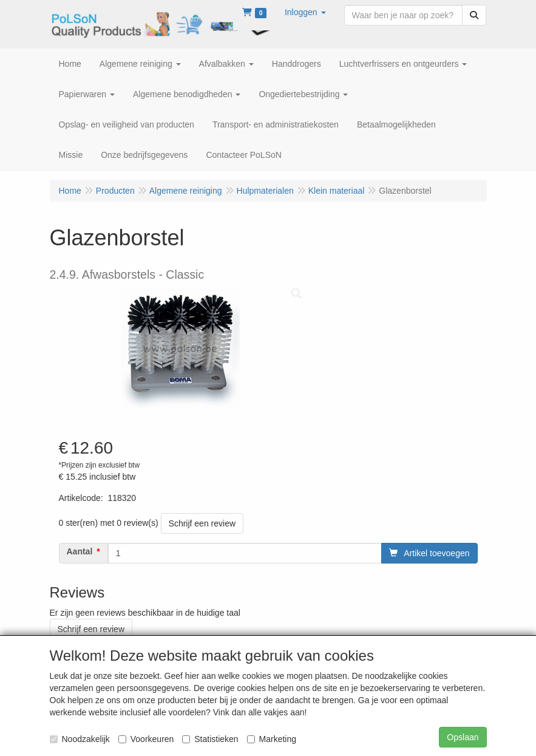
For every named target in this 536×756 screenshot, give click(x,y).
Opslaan (463, 737)
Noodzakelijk (80, 739)
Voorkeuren (146, 739)
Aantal (80, 551)
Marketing (272, 739)
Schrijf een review (202, 523)
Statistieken (210, 739)
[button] (305, 12)
